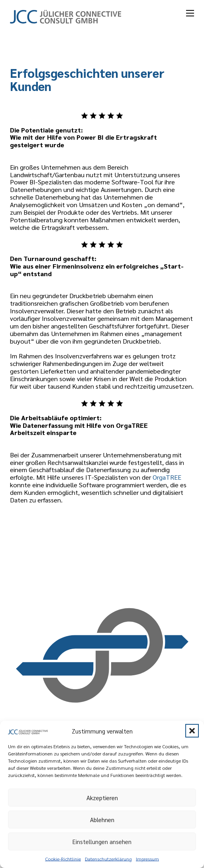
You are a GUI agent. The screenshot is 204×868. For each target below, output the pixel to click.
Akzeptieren (102, 798)
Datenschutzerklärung (108, 859)
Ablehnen (102, 820)
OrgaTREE (167, 477)
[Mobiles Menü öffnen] (190, 13)
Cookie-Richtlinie (63, 859)
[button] (192, 731)
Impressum (147, 859)
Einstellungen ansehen (102, 841)
